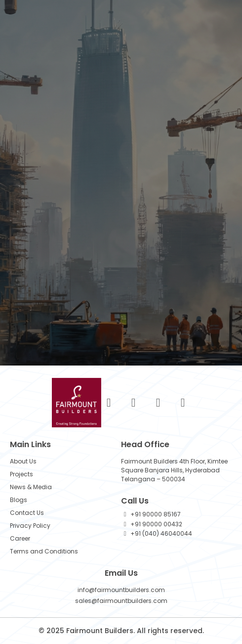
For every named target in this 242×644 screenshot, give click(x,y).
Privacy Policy (30, 526)
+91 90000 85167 (156, 514)
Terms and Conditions (44, 551)
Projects (21, 474)
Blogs (19, 500)
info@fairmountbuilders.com (121, 590)
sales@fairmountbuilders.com (121, 601)
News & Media (31, 487)
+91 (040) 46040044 (161, 533)
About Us (23, 461)
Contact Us (27, 513)
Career (20, 538)
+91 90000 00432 (156, 524)
